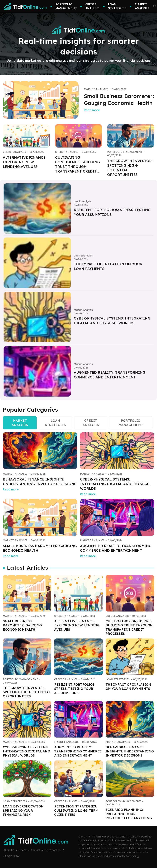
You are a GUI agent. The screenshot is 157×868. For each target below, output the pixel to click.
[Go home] (25, 6)
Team (23, 850)
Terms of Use (53, 850)
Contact (35, 850)
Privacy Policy (11, 856)
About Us (9, 850)
